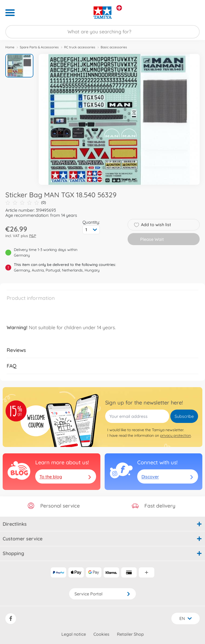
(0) (26, 203)
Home (10, 47)
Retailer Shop (130, 634)
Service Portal (102, 594)
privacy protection (176, 435)
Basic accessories (114, 47)
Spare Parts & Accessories (39, 47)
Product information (31, 298)
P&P (33, 236)
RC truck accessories (80, 47)
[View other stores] (119, 8)
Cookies (101, 634)
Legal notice (74, 634)
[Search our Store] (102, 32)
